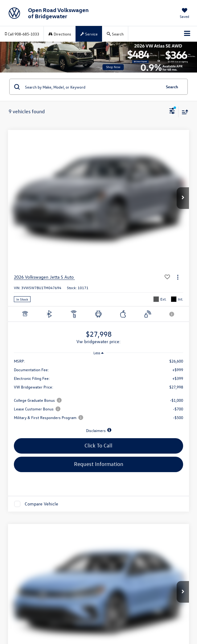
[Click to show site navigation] (187, 34)
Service (89, 34)
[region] (99, 396)
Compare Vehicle (41, 504)
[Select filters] (172, 112)
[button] (183, 198)
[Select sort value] (183, 112)
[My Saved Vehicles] (185, 14)
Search (172, 87)
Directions (60, 34)
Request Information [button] (99, 464)
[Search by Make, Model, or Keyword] (92, 87)
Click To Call (98, 445)
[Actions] (178, 277)
